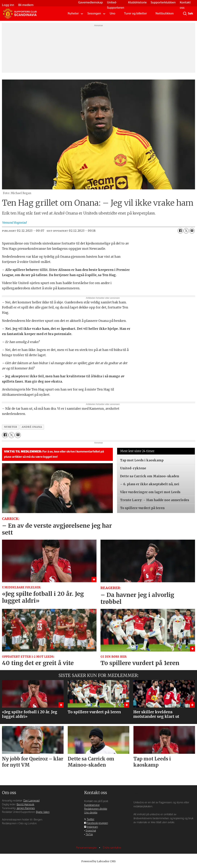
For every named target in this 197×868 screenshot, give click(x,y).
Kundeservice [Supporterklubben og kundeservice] (92, 805)
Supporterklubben (162, 2)
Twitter (91, 819)
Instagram (92, 827)
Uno (113, 13)
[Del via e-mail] (192, 231)
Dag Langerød (31, 801)
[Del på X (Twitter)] (186, 231)
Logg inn (10, 5)
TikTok (89, 834)
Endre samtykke (112, 848)
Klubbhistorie (136, 2)
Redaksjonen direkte (96, 809)
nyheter (11, 427)
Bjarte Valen (43, 812)
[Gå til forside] (20, 14)
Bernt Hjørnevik (25, 804)
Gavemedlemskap (89, 2)
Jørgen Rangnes (26, 808)
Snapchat (91, 831)
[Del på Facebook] (180, 231)
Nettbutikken (165, 13)
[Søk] (185, 14)
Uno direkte (91, 813)
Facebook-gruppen (97, 823)
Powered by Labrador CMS (98, 861)
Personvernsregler (87, 848)
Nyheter (73, 13)
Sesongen (94, 13)
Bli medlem (28, 5)
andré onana (32, 427)
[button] (188, 695)
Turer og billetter (135, 13)
